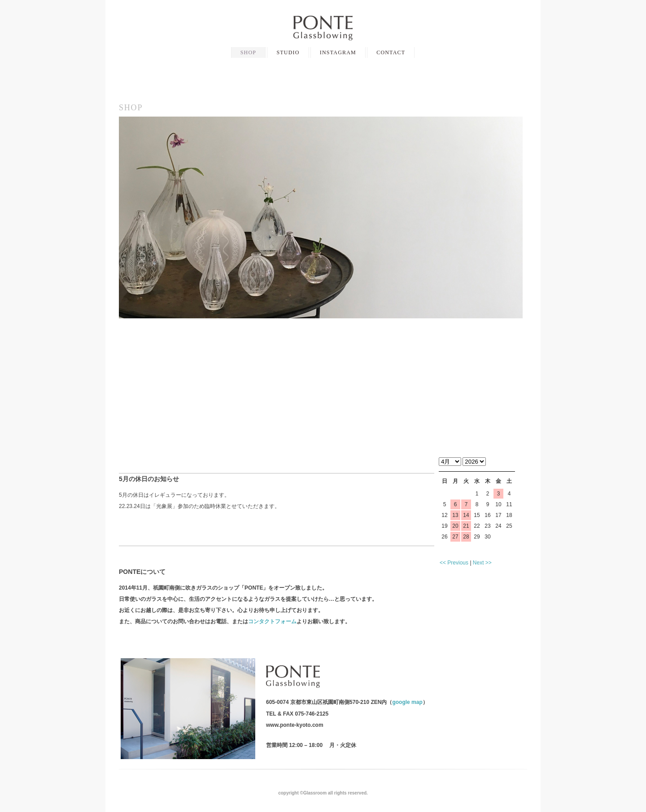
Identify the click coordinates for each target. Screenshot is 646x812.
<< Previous (454, 563)
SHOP (248, 52)
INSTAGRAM (338, 52)
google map (407, 702)
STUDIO (288, 52)
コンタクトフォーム (272, 621)
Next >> (482, 563)
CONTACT (391, 52)
